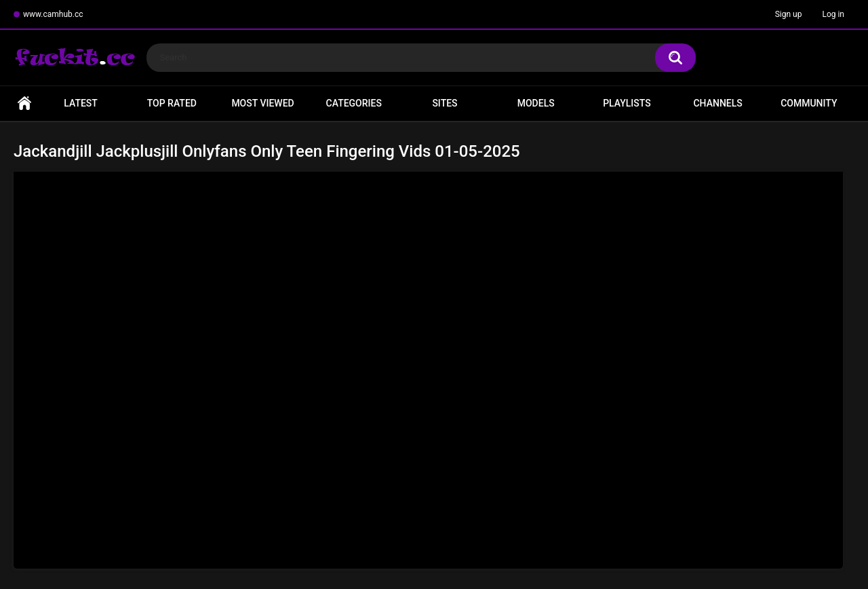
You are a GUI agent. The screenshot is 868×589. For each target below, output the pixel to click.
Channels (717, 103)
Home (24, 103)
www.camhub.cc (53, 14)
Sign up (789, 14)
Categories (354, 103)
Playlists (627, 103)
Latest (81, 103)
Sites (445, 103)
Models (536, 103)
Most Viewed (262, 103)
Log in (833, 14)
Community (809, 103)
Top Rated (172, 103)
